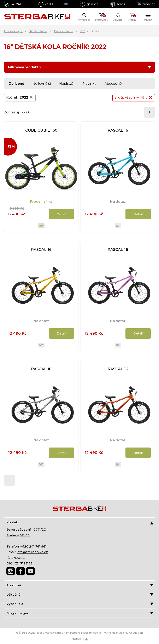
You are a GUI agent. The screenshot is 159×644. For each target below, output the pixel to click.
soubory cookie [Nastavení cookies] (92, 633)
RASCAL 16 (118, 130)
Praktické (80, 585)
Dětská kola (64, 31)
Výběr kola (80, 604)
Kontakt (80, 522)
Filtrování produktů (79, 67)
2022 (26, 97)
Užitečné (80, 595)
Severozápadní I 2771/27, (26, 529)
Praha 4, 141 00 (18, 535)
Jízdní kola (38, 31)
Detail (61, 214)
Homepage (13, 31)
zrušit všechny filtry (134, 97)
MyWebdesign (134, 633)
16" (82, 31)
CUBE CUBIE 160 (41, 130)
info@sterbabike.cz (32, 552)
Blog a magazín (80, 613)
